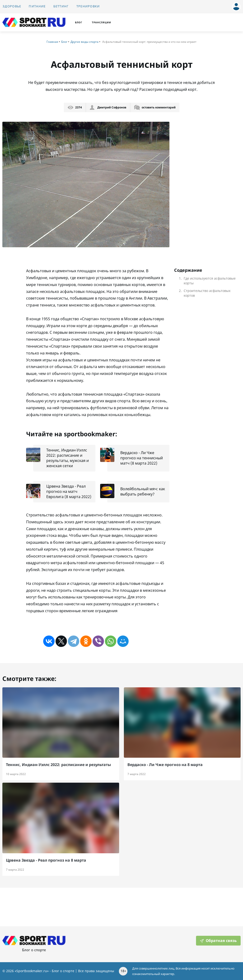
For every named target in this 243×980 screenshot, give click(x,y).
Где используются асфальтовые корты (210, 281)
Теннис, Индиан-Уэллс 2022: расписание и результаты (58, 765)
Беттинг (61, 6)
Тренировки (88, 6)
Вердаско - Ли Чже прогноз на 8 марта (165, 765)
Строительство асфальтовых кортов (207, 293)
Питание (37, 6)
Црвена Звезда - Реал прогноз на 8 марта (46, 860)
